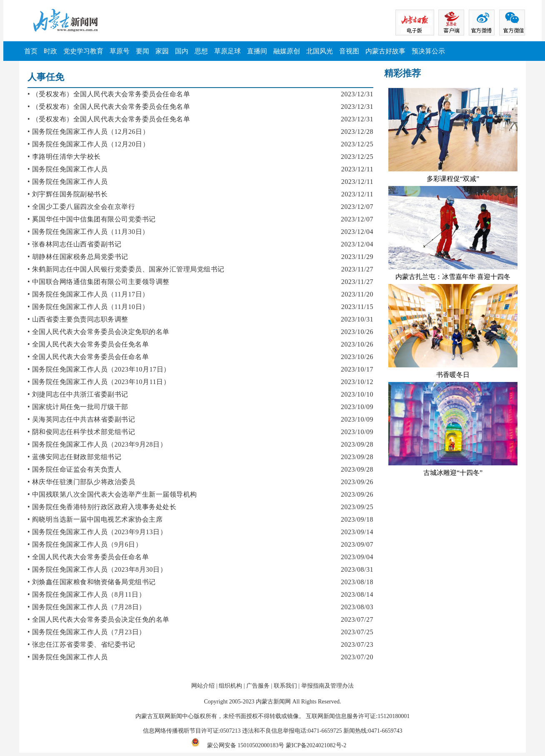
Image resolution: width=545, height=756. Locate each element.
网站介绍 (203, 686)
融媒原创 (287, 51)
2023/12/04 (357, 232)
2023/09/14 (357, 532)
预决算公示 (428, 51)
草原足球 (227, 51)
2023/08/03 (357, 607)
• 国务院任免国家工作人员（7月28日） (87, 607)
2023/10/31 (357, 319)
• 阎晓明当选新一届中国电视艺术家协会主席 (95, 519)
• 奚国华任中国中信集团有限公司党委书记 (92, 219)
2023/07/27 (357, 619)
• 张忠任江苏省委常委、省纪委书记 (81, 644)
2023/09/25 (357, 507)
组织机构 (230, 686)
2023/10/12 (357, 382)
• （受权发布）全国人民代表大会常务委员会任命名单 (109, 94)
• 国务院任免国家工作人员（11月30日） (88, 232)
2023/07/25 (357, 632)
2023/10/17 (357, 369)
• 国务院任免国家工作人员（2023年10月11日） (99, 382)
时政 (50, 51)
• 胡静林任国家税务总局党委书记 (78, 257)
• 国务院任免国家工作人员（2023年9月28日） (97, 444)
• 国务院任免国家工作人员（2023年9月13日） (97, 532)
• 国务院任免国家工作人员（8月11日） (86, 594)
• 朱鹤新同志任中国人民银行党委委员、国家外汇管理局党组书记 (126, 269)
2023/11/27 (357, 269)
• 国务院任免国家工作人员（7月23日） (87, 632)
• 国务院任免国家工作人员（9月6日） (85, 544)
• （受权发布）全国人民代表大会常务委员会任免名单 (109, 107)
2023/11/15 (357, 307)
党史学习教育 (83, 51)
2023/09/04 (357, 557)
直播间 (257, 51)
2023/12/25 (357, 144)
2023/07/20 (357, 657)
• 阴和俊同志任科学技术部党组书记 (81, 432)
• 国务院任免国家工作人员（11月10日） (88, 307)
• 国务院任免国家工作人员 (67, 169)
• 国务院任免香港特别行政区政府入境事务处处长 (102, 507)
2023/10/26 (357, 332)
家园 (162, 51)
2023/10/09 (357, 407)
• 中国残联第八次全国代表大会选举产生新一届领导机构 (112, 494)
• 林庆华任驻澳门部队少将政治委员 (81, 482)
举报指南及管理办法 (327, 686)
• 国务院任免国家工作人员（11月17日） (88, 294)
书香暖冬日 (453, 375)
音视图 (349, 51)
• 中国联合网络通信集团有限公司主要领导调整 (99, 282)
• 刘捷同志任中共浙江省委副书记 (78, 394)
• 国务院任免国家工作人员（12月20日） (88, 144)
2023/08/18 (357, 582)
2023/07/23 (357, 644)
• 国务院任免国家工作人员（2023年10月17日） (99, 369)
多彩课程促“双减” (453, 179)
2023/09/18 (357, 519)
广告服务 (258, 686)
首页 (31, 51)
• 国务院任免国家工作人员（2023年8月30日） (97, 569)
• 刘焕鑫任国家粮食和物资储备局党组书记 (92, 582)
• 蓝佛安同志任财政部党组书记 (74, 457)
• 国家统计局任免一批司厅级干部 (78, 407)
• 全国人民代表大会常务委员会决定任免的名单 (99, 619)
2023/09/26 (357, 482)
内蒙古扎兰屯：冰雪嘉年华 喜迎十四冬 (453, 277)
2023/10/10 (357, 394)
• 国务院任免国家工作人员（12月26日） (88, 132)
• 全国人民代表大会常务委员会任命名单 (88, 357)
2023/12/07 (357, 207)
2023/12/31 (357, 94)
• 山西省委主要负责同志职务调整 (78, 319)
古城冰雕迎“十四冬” (453, 473)
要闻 (142, 51)
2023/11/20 (357, 294)
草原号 (120, 51)
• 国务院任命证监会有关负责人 (74, 469)
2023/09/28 (357, 444)
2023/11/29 (357, 257)
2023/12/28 (357, 132)
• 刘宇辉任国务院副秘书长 (67, 194)
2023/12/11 (357, 169)
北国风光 (320, 51)
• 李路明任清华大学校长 (64, 157)
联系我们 (285, 686)
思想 (201, 51)
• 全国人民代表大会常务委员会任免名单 (88, 344)
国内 (182, 51)
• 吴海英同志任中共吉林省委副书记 (81, 419)
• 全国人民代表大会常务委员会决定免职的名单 (99, 332)
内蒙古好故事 (385, 51)
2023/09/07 (357, 544)
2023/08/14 (357, 594)
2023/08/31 (357, 569)
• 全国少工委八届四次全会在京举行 (81, 207)
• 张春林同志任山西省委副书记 (74, 244)
